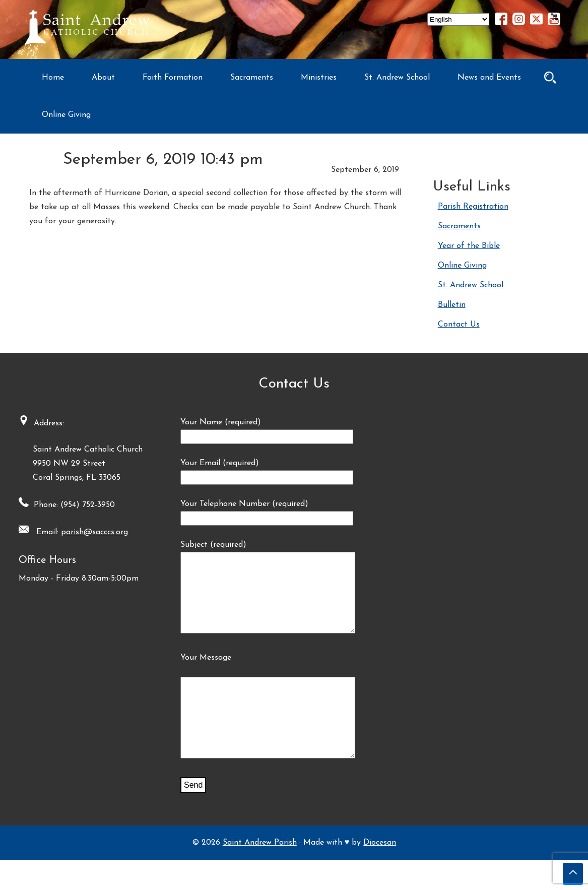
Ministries (319, 78)
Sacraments (252, 78)
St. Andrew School (397, 78)
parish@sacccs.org (91, 532)
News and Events (489, 78)
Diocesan (380, 873)
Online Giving (66, 115)
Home (53, 78)
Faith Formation (173, 78)
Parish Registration (473, 207)
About (103, 78)
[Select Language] (458, 19)
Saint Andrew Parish (260, 873)
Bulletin (452, 305)
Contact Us (459, 325)
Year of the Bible (469, 246)
